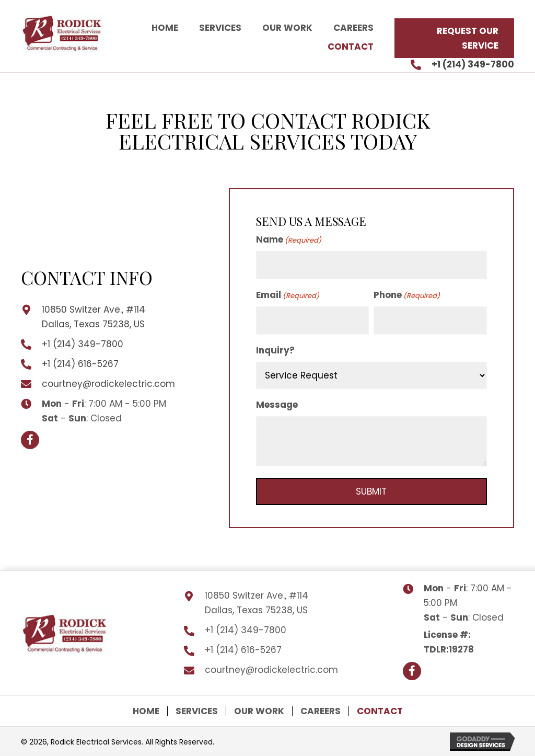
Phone (407, 295)
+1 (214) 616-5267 (80, 364)
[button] (454, 38)
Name (289, 239)
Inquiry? (275, 350)
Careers (321, 711)
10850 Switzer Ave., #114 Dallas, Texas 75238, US (257, 603)
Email (288, 295)
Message (277, 405)
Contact (380, 711)
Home (146, 711)
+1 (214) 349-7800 (473, 64)
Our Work (259, 711)
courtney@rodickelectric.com (108, 384)
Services (197, 711)
